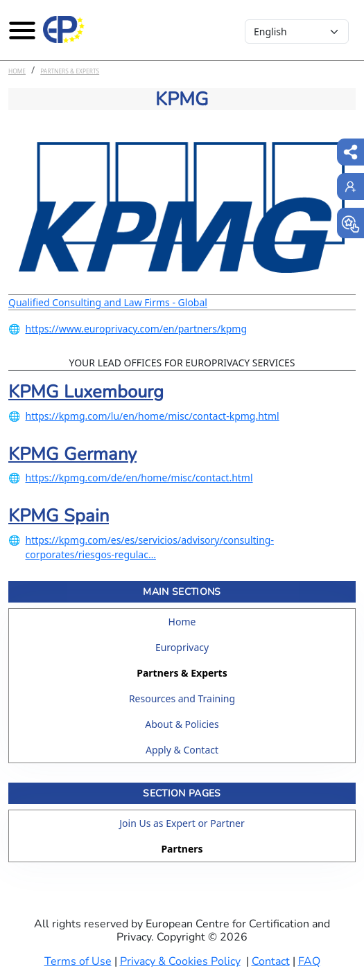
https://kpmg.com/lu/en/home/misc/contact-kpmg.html (153, 416)
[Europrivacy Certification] (64, 30)
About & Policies (182, 724)
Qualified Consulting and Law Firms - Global (108, 302)
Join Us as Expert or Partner (182, 823)
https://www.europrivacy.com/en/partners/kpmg (137, 329)
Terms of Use (78, 961)
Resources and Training (182, 698)
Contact (271, 961)
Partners (182, 849)
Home (17, 71)
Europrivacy (182, 647)
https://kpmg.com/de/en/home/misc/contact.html (139, 478)
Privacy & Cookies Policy (180, 961)
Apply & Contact (182, 750)
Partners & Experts (70, 71)
